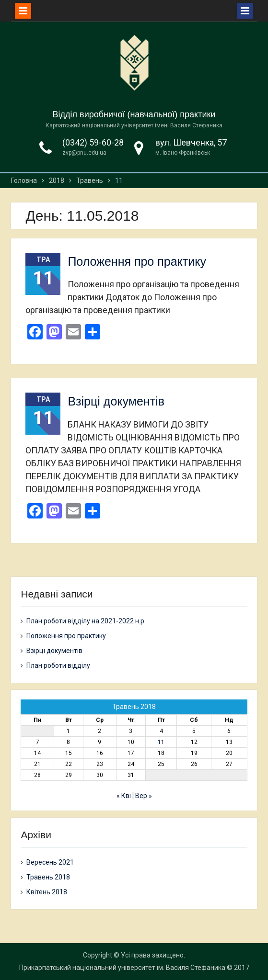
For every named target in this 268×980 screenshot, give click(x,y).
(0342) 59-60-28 (93, 142)
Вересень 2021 (50, 862)
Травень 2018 (48, 877)
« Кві (124, 796)
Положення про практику (137, 261)
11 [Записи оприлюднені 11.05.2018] (161, 742)
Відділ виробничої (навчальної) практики (134, 114)
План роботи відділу (58, 665)
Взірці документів (116, 401)
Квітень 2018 (47, 892)
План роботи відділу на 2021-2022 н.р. (86, 621)
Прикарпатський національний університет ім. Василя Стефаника (122, 968)
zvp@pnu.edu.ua (84, 153)
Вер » (144, 796)
